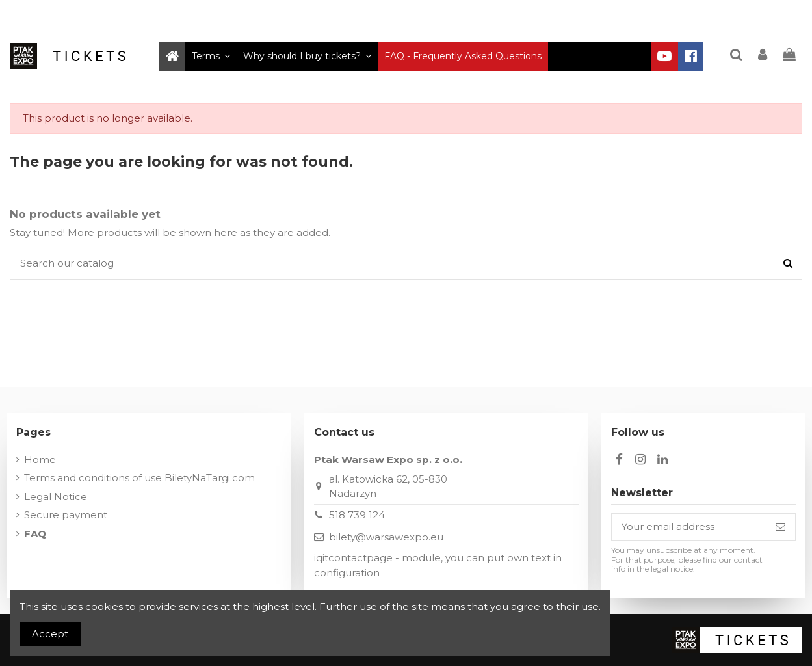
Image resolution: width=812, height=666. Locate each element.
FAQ (35, 534)
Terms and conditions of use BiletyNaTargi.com (139, 478)
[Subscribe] (780, 527)
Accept (50, 634)
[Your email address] (689, 527)
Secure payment (66, 515)
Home (40, 460)
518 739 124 (357, 515)
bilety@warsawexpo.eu (386, 537)
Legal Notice (56, 497)
